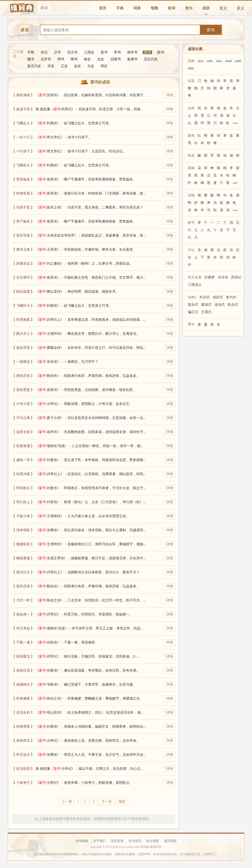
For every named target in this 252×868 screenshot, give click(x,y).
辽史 (64, 66)
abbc (191, 68)
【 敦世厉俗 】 (23, 376)
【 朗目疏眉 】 (23, 292)
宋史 (51, 66)
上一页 (67, 802)
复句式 (231, 297)
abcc (201, 61)
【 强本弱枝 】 (23, 530)
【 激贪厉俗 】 (23, 348)
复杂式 (193, 305)
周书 (61, 59)
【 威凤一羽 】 (23, 460)
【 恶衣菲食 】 (23, 235)
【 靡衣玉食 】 (23, 249)
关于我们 (99, 841)
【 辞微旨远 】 (23, 264)
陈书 (161, 52)
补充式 (205, 297)
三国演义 (195, 285)
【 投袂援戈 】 (23, 656)
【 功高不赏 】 (23, 207)
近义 (223, 8)
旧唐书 (116, 59)
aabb (238, 61)
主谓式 (206, 312)
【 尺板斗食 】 (23, 516)
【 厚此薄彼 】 (23, 95)
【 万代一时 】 (23, 600)
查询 (211, 30)
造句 (189, 8)
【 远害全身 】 (23, 432)
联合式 (233, 305)
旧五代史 (151, 59)
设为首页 (135, 841)
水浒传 (223, 277)
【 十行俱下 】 (23, 151)
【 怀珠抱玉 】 (23, 488)
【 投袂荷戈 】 (23, 741)
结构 (191, 61)
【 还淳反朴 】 (23, 713)
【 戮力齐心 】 (23, 334)
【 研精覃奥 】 (23, 727)
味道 (191, 155)
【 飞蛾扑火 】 (23, 306)
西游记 (236, 277)
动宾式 (218, 297)
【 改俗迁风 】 (23, 670)
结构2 (192, 297)
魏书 (31, 59)
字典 (120, 8)
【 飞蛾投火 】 (23, 165)
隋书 (74, 59)
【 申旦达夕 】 (23, 755)
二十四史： (18, 54)
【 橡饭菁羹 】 (23, 558)
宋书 (117, 52)
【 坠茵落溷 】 (23, 446)
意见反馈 (117, 841)
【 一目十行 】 (23, 137)
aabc (210, 61)
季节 (191, 325)
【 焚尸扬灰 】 (23, 221)
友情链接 (82, 841)
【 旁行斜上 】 (23, 502)
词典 (137, 8)
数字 (191, 223)
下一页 (107, 802)
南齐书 (132, 52)
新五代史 (34, 66)
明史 (104, 66)
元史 (91, 66)
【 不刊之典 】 (23, 418)
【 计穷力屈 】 (23, 404)
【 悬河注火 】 (23, 572)
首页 (103, 8)
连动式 (220, 305)
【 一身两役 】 (23, 362)
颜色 (191, 136)
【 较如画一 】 (23, 614)
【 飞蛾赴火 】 (23, 123)
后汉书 (72, 52)
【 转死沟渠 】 (23, 474)
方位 (191, 250)
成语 (206, 8)
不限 (31, 52)
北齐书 (46, 59)
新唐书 (132, 59)
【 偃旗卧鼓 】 (23, 544)
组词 (172, 8)
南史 (87, 59)
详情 (170, 95)
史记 (44, 52)
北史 (101, 59)
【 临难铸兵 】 (23, 684)
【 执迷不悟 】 (23, 109)
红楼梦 (210, 277)
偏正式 (193, 312)
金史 (78, 66)
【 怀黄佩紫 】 (23, 699)
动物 (191, 195)
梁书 (147, 52)
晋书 (104, 52)
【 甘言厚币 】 (23, 278)
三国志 (89, 52)
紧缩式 (206, 305)
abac (219, 61)
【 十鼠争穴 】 (23, 783)
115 (125, 819)
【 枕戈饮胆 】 (23, 769)
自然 (191, 108)
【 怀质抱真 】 (23, 320)
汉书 (57, 52)
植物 (191, 168)
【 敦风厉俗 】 (23, 586)
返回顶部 (170, 841)
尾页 (122, 802)
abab (229, 61)
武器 (191, 81)
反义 (240, 8)
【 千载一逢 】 (23, 642)
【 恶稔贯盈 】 (23, 390)
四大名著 (195, 277)
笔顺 (154, 8)
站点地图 (153, 841)
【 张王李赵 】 (23, 628)
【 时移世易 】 (23, 193)
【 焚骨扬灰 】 (23, 179)
